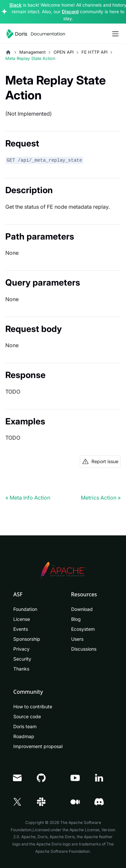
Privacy (21, 649)
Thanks (21, 669)
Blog (76, 619)
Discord (70, 12)
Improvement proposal (38, 746)
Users (77, 639)
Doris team (25, 726)
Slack (15, 5)
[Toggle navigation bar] (115, 34)
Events (21, 629)
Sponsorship (27, 639)
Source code (27, 716)
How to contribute (33, 706)
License (22, 619)
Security (22, 659)
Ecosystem (83, 629)
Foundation (25, 609)
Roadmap (24, 736)
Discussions (84, 649)
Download (82, 609)
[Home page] (8, 52)
